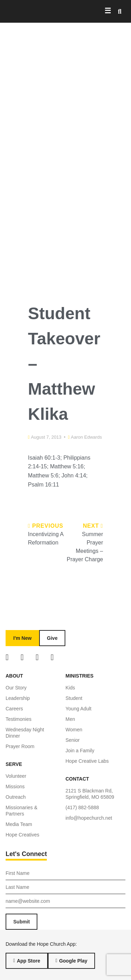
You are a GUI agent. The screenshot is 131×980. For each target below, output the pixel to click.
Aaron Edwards (86, 437)
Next (93, 526)
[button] (120, 11)
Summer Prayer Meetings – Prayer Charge (85, 547)
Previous (46, 526)
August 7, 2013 (46, 437)
